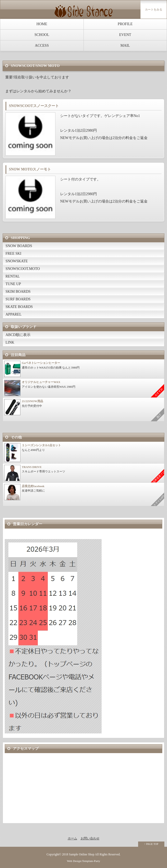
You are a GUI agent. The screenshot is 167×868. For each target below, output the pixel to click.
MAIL (125, 46)
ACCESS (42, 46)
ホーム (72, 838)
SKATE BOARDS (19, 307)
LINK (10, 342)
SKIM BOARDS (18, 292)
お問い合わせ (90, 838)
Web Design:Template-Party (84, 861)
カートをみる (154, 9)
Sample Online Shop (82, 854)
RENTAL (13, 276)
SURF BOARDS (18, 299)
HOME (42, 24)
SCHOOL (42, 35)
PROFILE (125, 24)
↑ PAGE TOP (151, 844)
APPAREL (14, 314)
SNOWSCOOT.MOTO (23, 269)
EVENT (125, 35)
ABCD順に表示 (18, 335)
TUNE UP (13, 284)
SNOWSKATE (17, 261)
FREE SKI (13, 254)
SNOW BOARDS (19, 246)
